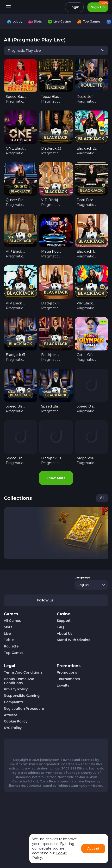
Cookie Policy (16, 721)
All (102, 498)
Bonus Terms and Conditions (19, 681)
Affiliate (10, 715)
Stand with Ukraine (74, 640)
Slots (8, 627)
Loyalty (63, 685)
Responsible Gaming (22, 696)
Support (64, 621)
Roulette (11, 646)
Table (9, 640)
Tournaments (68, 679)
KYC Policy (13, 728)
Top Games (14, 653)
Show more (56, 478)
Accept (93, 848)
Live (7, 634)
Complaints (14, 702)
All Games (12, 621)
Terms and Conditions (23, 673)
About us (65, 634)
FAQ (60, 627)
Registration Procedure (24, 709)
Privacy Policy (16, 689)
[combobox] (56, 51)
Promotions (67, 673)
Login (74, 7)
